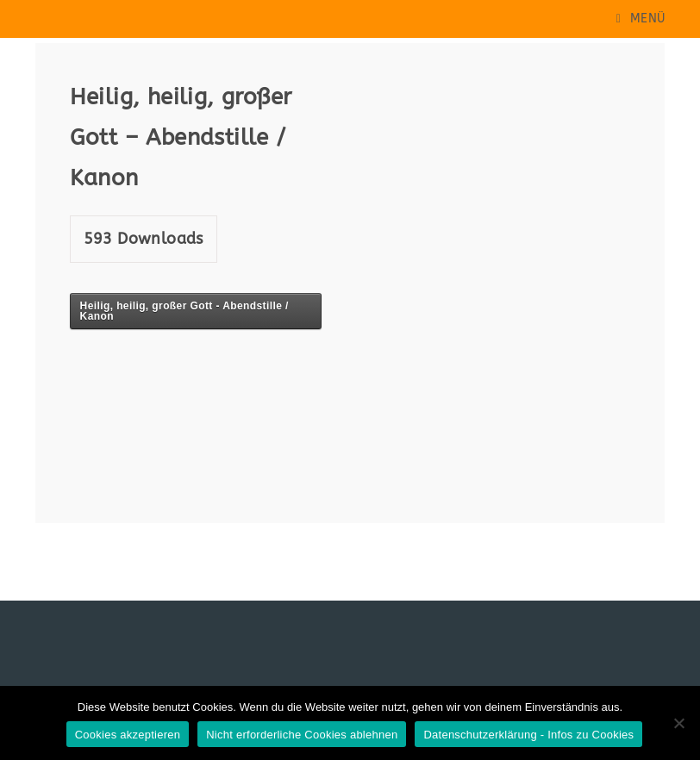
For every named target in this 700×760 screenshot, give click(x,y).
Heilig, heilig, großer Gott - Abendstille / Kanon (184, 311)
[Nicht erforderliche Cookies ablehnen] (678, 723)
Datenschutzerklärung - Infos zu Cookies (528, 735)
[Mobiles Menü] (641, 19)
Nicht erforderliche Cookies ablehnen (302, 735)
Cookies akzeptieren (128, 735)
